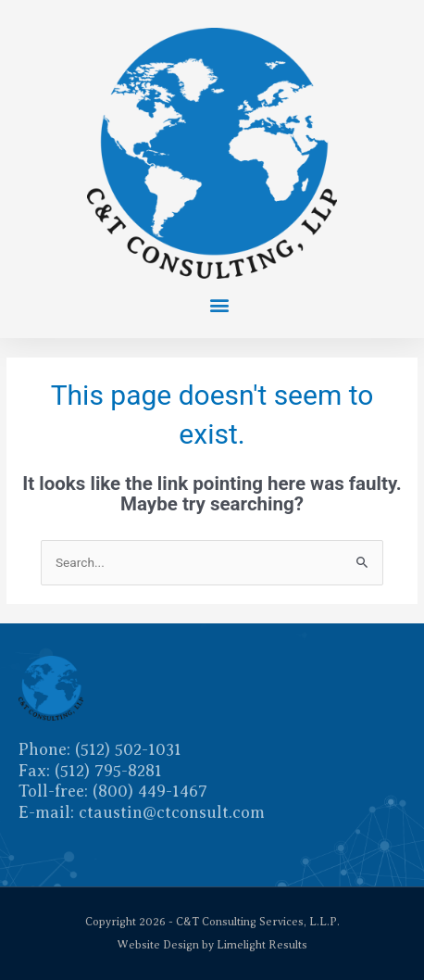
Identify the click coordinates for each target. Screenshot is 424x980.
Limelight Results (262, 945)
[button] (219, 304)
